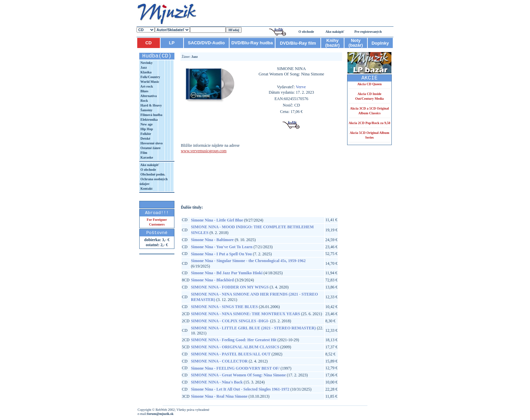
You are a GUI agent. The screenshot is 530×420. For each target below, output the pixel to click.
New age (146, 124)
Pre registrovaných (368, 32)
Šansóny (146, 110)
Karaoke (146, 157)
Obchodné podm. (152, 174)
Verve (301, 87)
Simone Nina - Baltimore (212, 240)
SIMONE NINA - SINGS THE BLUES (224, 307)
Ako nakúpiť (335, 32)
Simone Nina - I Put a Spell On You (221, 254)
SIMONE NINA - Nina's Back (217, 382)
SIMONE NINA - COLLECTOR (219, 361)
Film (143, 153)
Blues (144, 91)
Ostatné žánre (150, 148)
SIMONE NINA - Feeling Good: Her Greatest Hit (234, 340)
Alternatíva (148, 96)
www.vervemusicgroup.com (204, 151)
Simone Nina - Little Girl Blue (217, 220)
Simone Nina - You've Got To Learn (222, 247)
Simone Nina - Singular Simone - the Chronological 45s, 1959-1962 (248, 261)
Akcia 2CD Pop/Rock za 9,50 (369, 123)
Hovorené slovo (151, 143)
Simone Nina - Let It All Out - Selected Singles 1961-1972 (240, 389)
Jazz (143, 67)
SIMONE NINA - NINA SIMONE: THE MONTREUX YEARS (246, 314)
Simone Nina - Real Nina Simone (219, 396)
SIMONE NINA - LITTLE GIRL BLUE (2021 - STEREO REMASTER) (254, 328)
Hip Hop (146, 129)
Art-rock (146, 86)
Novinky (146, 63)
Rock (144, 101)
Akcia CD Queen (369, 84)
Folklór (145, 134)
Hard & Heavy (151, 105)
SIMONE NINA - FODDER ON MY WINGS (230, 287)
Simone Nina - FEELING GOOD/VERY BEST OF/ (235, 368)
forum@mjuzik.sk (160, 414)
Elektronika (149, 120)
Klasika (146, 72)
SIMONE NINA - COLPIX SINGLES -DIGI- (230, 321)
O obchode (306, 32)
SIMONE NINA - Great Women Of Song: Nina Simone (238, 375)
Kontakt (146, 189)
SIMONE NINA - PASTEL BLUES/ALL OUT (231, 354)
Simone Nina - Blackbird (212, 280)
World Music (149, 82)
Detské (145, 138)
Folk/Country (150, 77)
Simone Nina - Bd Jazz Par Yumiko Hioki (227, 273)
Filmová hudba (151, 115)
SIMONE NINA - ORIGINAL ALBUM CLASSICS (235, 347)
